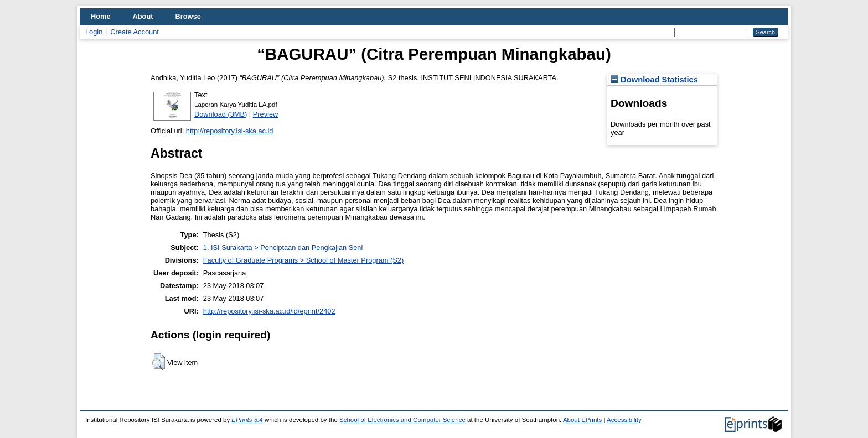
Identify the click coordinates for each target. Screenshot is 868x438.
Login (94, 32)
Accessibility (624, 420)
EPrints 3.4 (247, 420)
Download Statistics (654, 80)
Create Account (135, 32)
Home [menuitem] (101, 16)
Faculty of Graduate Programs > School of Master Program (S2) (303, 260)
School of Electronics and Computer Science (402, 420)
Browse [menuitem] (188, 16)
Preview (266, 114)
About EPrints (582, 420)
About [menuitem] (143, 16)
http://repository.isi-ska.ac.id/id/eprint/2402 (269, 311)
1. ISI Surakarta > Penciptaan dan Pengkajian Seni (283, 247)
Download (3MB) (221, 114)
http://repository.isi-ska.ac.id (230, 131)
